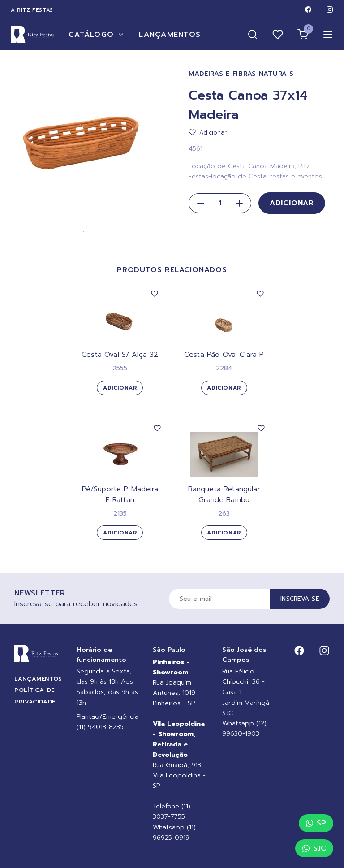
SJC (314, 848)
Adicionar (292, 203)
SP (316, 823)
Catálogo (97, 35)
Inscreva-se (300, 599)
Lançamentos (170, 35)
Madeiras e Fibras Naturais (241, 74)
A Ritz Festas (32, 10)
